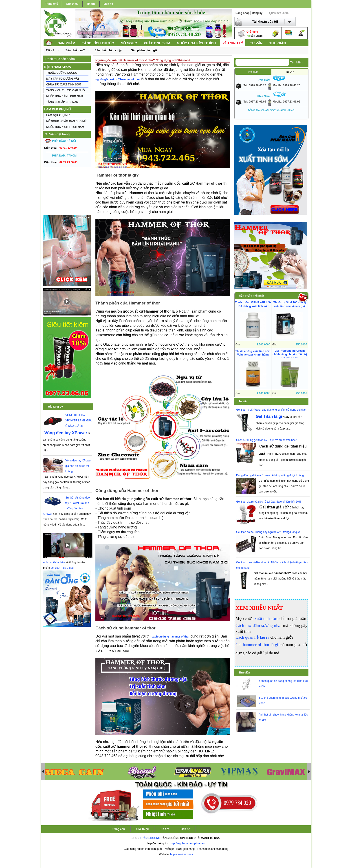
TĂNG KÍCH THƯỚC (98, 43)
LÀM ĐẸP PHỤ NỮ (58, 109)
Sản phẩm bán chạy (108, 50)
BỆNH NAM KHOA (58, 67)
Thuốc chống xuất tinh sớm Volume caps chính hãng (253, 353)
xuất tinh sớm (266, 619)
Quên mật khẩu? (279, 13)
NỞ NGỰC (129, 43)
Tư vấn (290, 72)
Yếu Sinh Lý (55, 407)
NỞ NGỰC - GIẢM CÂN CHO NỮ (66, 121)
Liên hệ (108, 4)
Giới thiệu (72, 4)
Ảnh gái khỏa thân (54, 562)
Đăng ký (257, 13)
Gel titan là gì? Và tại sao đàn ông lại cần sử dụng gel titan (271, 410)
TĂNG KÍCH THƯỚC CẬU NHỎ (65, 90)
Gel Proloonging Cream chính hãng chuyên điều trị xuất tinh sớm (290, 355)
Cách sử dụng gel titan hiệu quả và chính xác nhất (266, 440)
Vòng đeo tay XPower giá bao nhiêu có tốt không (78, 466)
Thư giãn (244, 673)
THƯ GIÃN (278, 43)
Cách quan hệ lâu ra (252, 637)
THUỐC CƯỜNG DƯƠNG (62, 73)
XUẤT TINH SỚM (157, 43)
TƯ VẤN (256, 43)
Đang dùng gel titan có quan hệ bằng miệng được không (270, 475)
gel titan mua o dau (62, 568)
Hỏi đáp (253, 72)
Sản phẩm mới (75, 50)
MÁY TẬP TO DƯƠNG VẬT (63, 79)
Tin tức (91, 4)
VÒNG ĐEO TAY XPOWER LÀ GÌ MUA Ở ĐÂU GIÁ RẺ (78, 421)
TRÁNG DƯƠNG (150, 838)
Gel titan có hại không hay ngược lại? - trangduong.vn (268, 532)
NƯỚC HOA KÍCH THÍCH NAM (65, 127)
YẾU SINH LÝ (233, 43)
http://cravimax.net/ (181, 854)
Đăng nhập (242, 13)
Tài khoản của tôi (265, 22)
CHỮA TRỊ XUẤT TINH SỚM (64, 85)
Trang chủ (52, 4)
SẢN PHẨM (66, 43)
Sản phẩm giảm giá (144, 50)
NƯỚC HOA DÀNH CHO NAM (65, 96)
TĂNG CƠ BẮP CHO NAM (62, 102)
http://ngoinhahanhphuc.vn (187, 843)
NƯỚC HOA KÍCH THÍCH (196, 43)
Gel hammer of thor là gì (257, 645)
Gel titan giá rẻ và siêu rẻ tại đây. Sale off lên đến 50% (269, 502)
